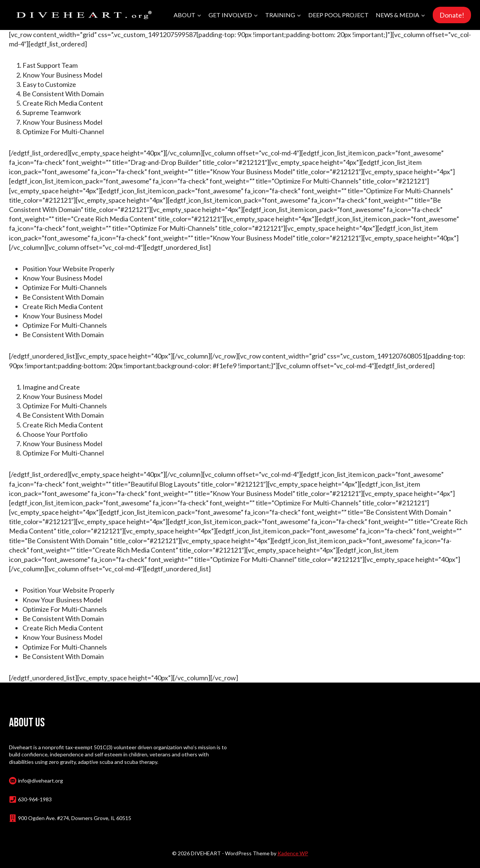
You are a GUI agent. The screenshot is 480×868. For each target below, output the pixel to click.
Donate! (452, 15)
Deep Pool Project (338, 15)
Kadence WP (293, 853)
